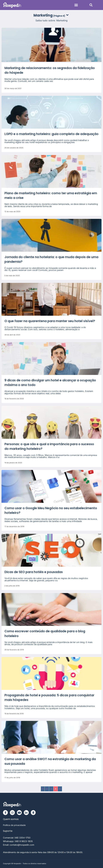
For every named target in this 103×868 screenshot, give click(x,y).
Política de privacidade (14, 825)
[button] (76, 5)
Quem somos (11, 819)
